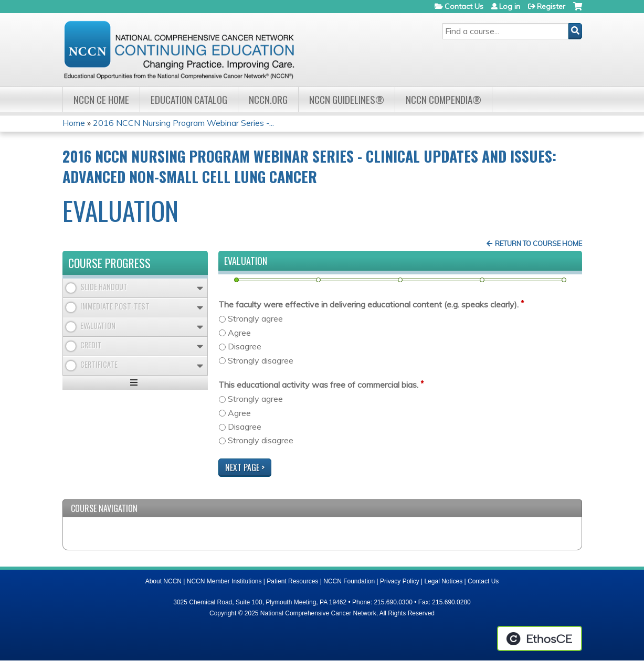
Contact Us (464, 6)
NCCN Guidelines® (347, 99)
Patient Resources (292, 581)
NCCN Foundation (349, 581)
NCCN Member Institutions (224, 581)
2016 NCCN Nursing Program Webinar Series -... (183, 123)
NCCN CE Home (101, 99)
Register (551, 6)
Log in (510, 6)
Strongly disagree (261, 360)
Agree (239, 333)
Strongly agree (255, 318)
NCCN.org (268, 99)
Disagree (245, 346)
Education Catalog (189, 99)
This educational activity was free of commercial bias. (318, 385)
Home (74, 123)
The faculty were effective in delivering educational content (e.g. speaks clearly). (368, 304)
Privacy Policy (400, 581)
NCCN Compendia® (444, 99)
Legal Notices (443, 581)
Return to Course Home (539, 243)
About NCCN (163, 581)
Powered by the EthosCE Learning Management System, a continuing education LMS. (540, 638)
